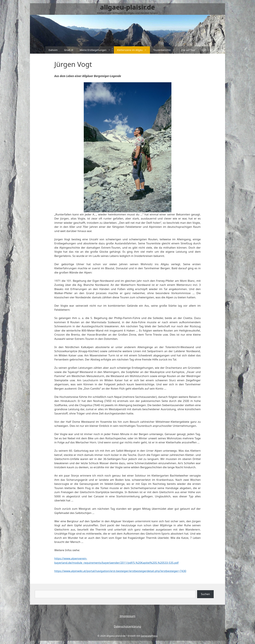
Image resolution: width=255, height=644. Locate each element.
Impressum (127, 616)
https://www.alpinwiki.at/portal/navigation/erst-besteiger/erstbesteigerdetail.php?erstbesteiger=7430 (120, 571)
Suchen (205, 594)
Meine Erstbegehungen (97, 50)
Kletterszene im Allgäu (134, 50)
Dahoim (53, 50)
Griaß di (69, 50)
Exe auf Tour (188, 50)
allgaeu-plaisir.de (128, 7)
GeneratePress (149, 636)
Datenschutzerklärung (127, 626)
